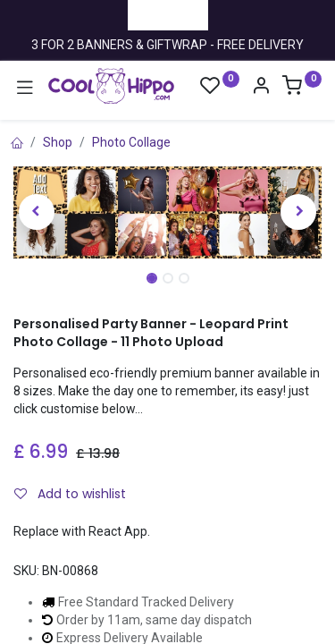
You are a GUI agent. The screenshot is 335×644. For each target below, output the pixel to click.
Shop (58, 142)
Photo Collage (131, 142)
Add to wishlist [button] (70, 494)
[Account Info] (261, 88)
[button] (37, 212)
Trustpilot (168, 14)
